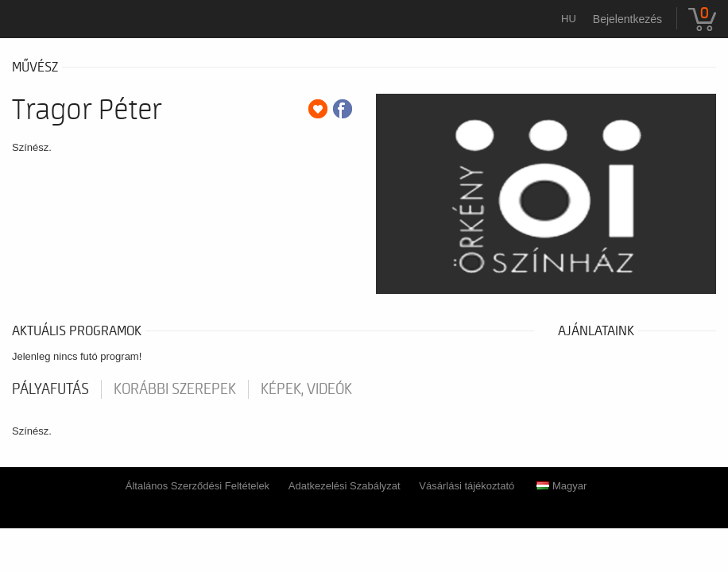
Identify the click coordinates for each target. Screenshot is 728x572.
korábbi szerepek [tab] (175, 389)
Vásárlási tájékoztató (467, 486)
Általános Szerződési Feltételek (197, 486)
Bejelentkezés (627, 19)
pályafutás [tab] (50, 389)
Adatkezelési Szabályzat (345, 486)
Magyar (561, 486)
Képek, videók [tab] (306, 389)
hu (569, 19)
